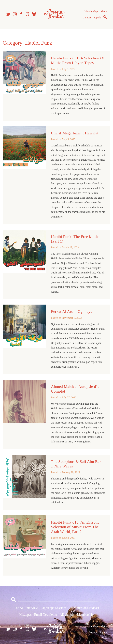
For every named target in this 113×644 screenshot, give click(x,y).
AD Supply (67, 615)
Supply (97, 18)
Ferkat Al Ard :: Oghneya (72, 311)
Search (105, 17)
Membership (91, 11)
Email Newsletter (46, 615)
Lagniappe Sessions (54, 608)
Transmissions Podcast (84, 608)
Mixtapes (25, 615)
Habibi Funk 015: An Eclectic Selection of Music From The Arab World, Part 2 (75, 527)
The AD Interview (26, 608)
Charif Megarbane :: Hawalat (75, 133)
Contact (87, 18)
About (103, 11)
